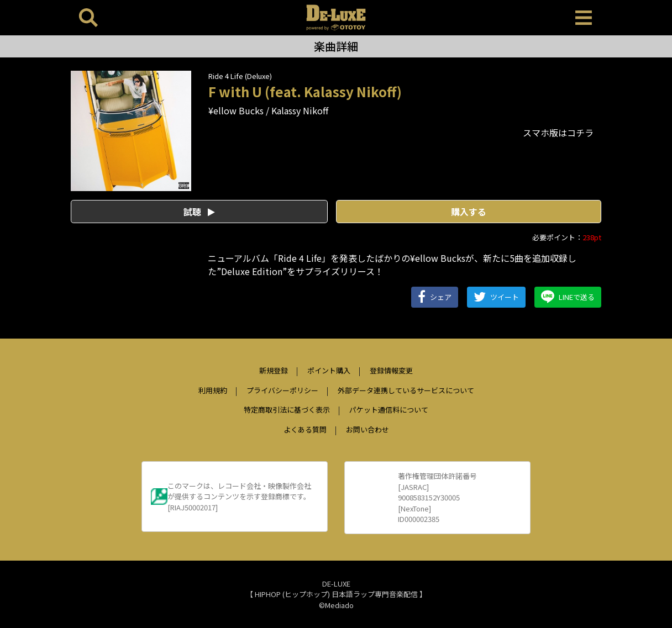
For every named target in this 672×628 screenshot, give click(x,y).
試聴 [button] (199, 212)
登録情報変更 (391, 370)
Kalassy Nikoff (300, 110)
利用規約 (213, 390)
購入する (469, 212)
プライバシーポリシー (282, 390)
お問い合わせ (368, 429)
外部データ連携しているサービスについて (406, 390)
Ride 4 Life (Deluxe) (240, 76)
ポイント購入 (329, 370)
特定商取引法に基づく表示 (287, 410)
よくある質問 (305, 429)
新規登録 (274, 370)
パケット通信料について (389, 410)
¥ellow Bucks (236, 110)
